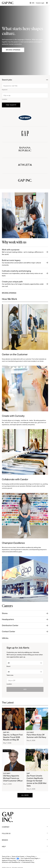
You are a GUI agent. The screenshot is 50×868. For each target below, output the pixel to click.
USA (32, 3)
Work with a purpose (23, 252)
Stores (5, 613)
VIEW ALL (5, 638)
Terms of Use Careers (18, 856)
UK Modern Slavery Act (25, 860)
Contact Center (9, 632)
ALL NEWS (25, 795)
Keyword (5, 90)
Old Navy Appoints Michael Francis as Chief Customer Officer (13, 778)
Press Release (7, 710)
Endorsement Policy (28, 862)
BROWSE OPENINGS (9, 293)
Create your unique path (23, 284)
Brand (8, 666)
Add (25, 689)
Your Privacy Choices (9, 858)
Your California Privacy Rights (30, 858)
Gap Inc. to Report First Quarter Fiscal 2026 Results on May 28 (13, 737)
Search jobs (7, 80)
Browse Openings (13, 50)
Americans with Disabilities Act (11, 862)
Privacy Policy (31, 856)
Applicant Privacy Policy (9, 860)
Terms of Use (6, 856)
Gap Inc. (6, 732)
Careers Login (40, 3)
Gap (28, 773)
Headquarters (8, 619)
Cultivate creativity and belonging (23, 273)
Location (5, 99)
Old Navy (30, 732)
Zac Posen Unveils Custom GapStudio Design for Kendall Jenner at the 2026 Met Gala (37, 781)
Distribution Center (10, 625)
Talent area (10, 675)
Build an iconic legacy (23, 263)
